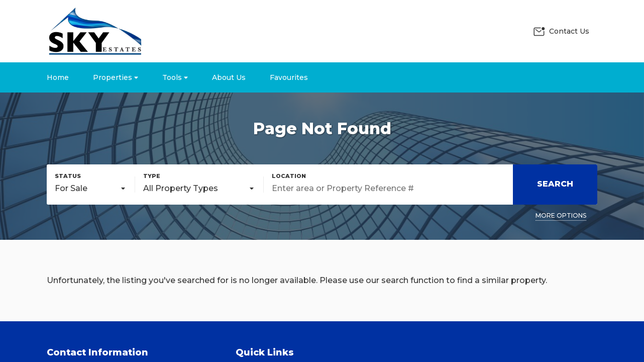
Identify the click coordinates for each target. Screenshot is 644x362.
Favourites (289, 77)
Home (58, 77)
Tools (175, 77)
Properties (116, 77)
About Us (229, 77)
